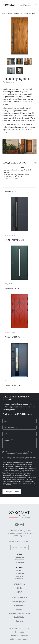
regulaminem (31, 457)
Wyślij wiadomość (12, 492)
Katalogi (19, 609)
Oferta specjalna (7, 13)
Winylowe (20, 576)
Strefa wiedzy (19, 605)
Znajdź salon (19, 547)
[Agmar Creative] (19, 316)
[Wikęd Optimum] (19, 268)
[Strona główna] (18, 5)
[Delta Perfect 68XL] (19, 365)
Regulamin (19, 632)
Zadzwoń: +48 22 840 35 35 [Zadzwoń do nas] (19, 541)
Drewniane (19, 571)
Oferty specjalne (19, 601)
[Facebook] (17, 525)
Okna (20, 588)
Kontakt (20, 621)
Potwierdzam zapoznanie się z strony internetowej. (19, 453)
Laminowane (19, 573)
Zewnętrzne (19, 560)
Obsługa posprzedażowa (19, 613)
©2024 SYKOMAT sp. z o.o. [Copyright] (19, 628)
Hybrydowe (19, 579)
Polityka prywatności (19, 635)
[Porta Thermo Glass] (19, 219)
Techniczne (19, 562)
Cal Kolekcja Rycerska (29, 13)
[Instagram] (22, 525)
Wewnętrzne (19, 557)
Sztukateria (19, 584)
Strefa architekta (19, 598)
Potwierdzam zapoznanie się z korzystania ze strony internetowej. (21, 458)
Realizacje (17, 13)
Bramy (19, 592)
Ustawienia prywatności (19, 639)
